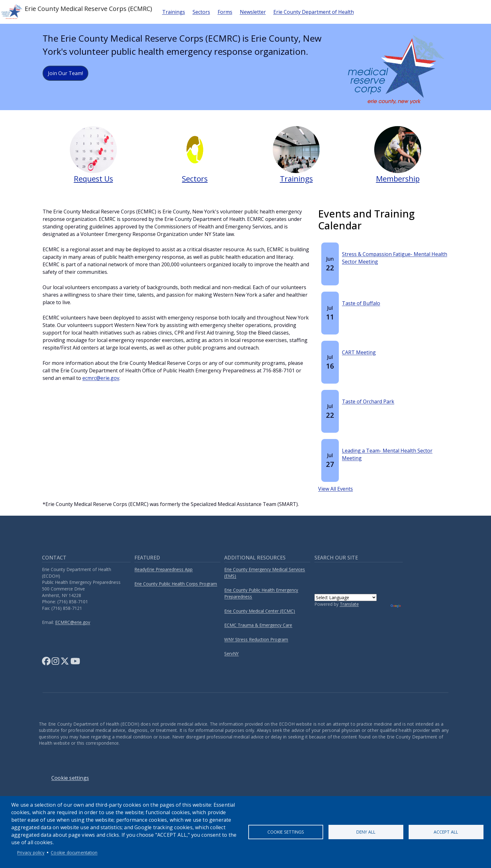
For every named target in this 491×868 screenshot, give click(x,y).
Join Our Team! (65, 73)
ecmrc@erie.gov (101, 378)
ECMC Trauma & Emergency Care (258, 625)
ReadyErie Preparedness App (163, 569)
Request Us (93, 179)
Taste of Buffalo (361, 303)
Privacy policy (31, 853)
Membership (398, 179)
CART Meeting (359, 352)
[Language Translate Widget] (346, 597)
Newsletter (253, 12)
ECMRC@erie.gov (73, 622)
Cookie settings (286, 832)
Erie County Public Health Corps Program (176, 584)
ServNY (231, 654)
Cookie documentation (74, 853)
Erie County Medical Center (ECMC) (260, 611)
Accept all (446, 832)
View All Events (336, 489)
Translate (349, 604)
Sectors (201, 12)
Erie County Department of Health (314, 12)
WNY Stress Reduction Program (256, 639)
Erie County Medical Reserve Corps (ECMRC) (76, 12)
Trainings (174, 12)
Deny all (366, 832)
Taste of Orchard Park (368, 401)
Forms (225, 12)
